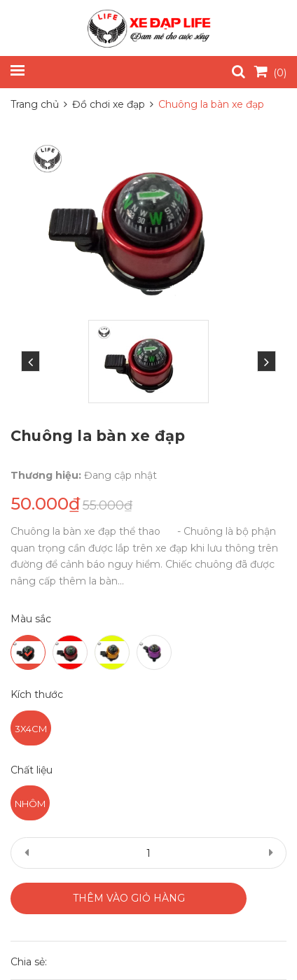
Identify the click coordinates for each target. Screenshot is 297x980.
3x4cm (31, 729)
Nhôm (30, 804)
